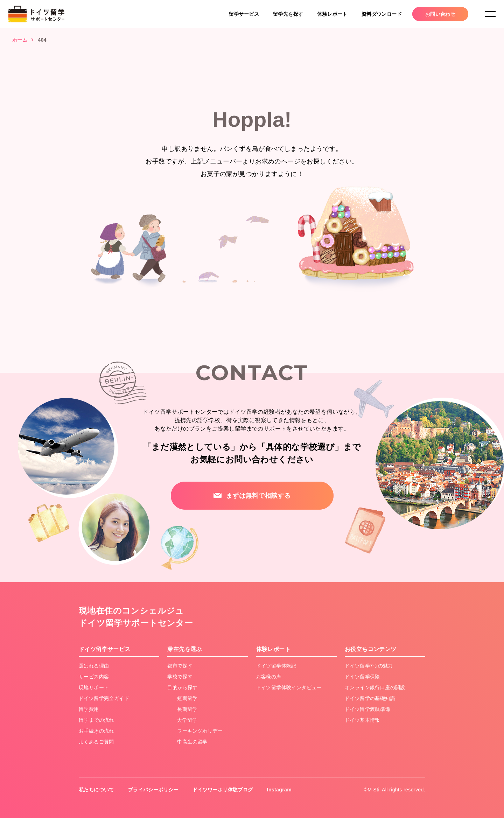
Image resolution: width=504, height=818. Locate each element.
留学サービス (244, 14)
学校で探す (180, 677)
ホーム (20, 40)
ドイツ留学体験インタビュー (289, 687)
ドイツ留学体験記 (276, 666)
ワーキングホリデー (200, 731)
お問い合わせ (440, 14)
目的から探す (182, 687)
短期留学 (187, 698)
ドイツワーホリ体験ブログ (223, 790)
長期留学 (187, 709)
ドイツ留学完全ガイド (104, 698)
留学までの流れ (96, 720)
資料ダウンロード (382, 14)
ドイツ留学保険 (362, 677)
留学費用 (89, 709)
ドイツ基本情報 (362, 720)
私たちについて (96, 790)
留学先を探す (288, 14)
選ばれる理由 (94, 666)
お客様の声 (269, 677)
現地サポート (94, 687)
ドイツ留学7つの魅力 (369, 666)
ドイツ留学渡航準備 (367, 709)
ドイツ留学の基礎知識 (370, 698)
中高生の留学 (192, 742)
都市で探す (180, 666)
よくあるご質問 (96, 742)
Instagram (279, 790)
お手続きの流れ (96, 731)
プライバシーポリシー (153, 790)
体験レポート (332, 14)
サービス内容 (94, 677)
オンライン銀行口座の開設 (375, 687)
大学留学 (187, 720)
